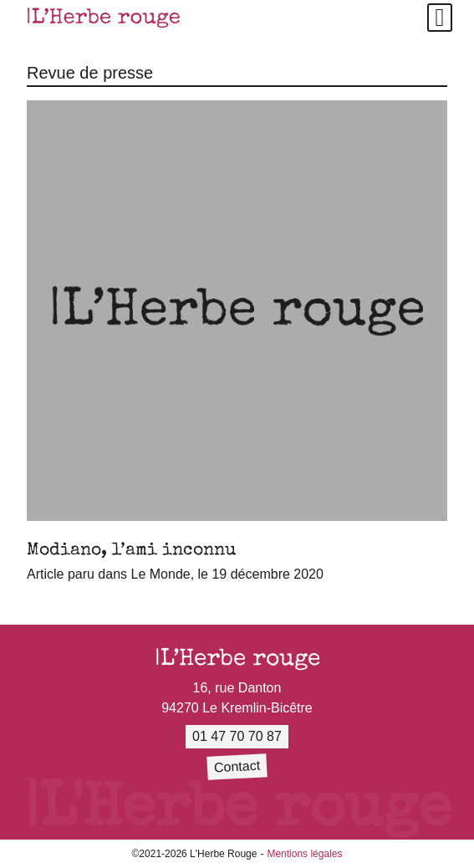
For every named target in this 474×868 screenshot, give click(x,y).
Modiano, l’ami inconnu (131, 549)
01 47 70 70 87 (237, 736)
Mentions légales (304, 854)
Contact (237, 767)
